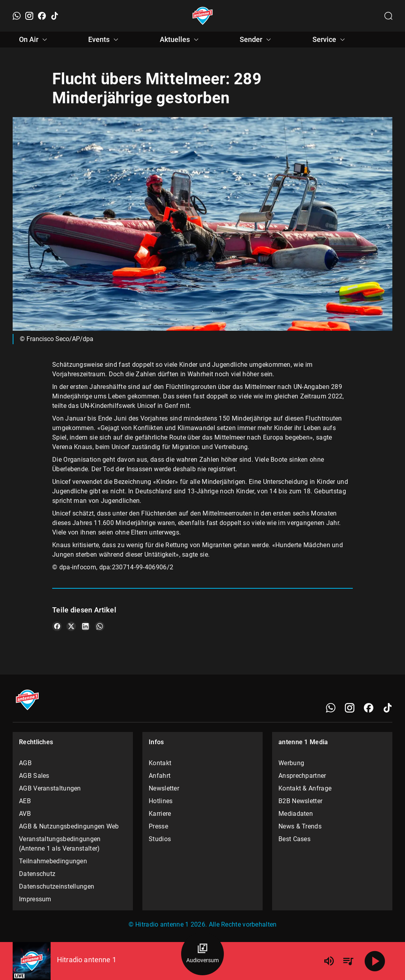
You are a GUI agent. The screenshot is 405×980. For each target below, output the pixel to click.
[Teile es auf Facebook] (57, 626)
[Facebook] (42, 16)
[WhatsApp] (17, 16)
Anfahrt (160, 776)
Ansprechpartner (302, 776)
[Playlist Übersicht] (348, 961)
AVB (25, 814)
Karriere (160, 814)
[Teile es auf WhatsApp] (100, 626)
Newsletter (164, 788)
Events (104, 40)
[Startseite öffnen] (203, 16)
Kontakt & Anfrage (305, 788)
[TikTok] (55, 16)
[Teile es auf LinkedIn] (85, 626)
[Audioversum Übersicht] (202, 954)
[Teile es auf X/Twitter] (71, 626)
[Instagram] (29, 16)
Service (330, 40)
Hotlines (161, 801)
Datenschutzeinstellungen (57, 886)
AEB (25, 801)
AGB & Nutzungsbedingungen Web (69, 826)
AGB (25, 763)
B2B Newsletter (300, 801)
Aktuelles (180, 40)
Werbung (291, 763)
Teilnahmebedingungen (53, 861)
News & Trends (300, 826)
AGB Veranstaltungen (50, 788)
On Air (34, 40)
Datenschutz (37, 874)
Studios (160, 839)
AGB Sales (34, 776)
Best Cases (294, 839)
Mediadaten (296, 814)
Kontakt (160, 763)
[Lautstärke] (329, 961)
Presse (158, 826)
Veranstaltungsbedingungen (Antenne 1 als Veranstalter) (60, 844)
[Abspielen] (375, 961)
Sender (256, 40)
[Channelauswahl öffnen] (388, 16)
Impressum (35, 899)
